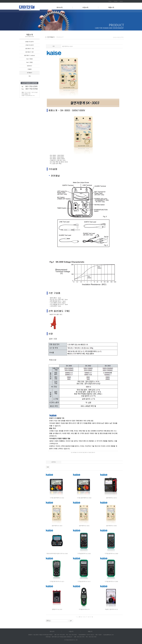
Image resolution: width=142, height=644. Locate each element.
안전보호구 (29, 66)
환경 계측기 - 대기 (30, 52)
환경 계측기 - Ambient (30, 56)
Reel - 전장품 (29, 62)
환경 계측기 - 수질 (30, 49)
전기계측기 (29, 73)
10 (92, 617)
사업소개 (85, 7)
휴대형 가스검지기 (29, 42)
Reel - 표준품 (29, 59)
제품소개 (111, 7)
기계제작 (30, 69)
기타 (30, 76)
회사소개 (59, 7)
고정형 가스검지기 (29, 45)
